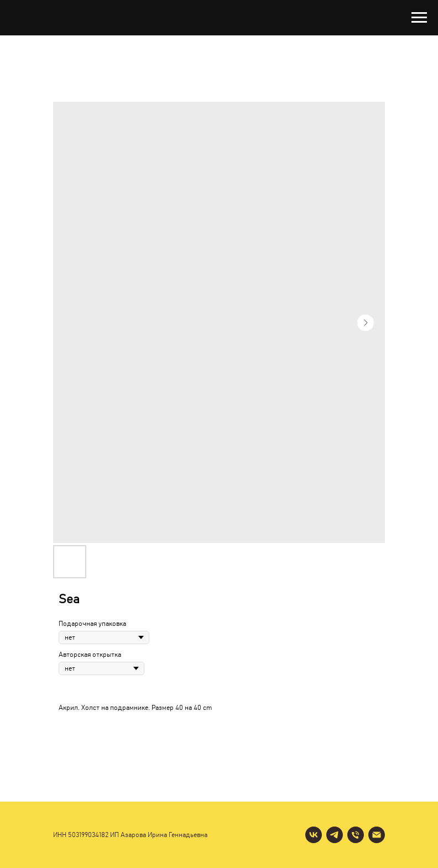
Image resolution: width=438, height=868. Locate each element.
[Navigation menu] (419, 18)
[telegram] (335, 835)
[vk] (314, 835)
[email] (377, 835)
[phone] (356, 835)
